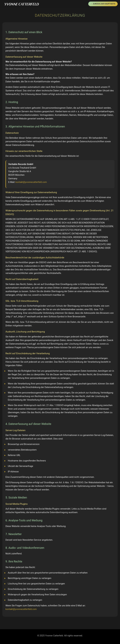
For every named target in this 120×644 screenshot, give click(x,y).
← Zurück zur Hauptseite (103, 4)
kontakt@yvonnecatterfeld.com (31, 182)
